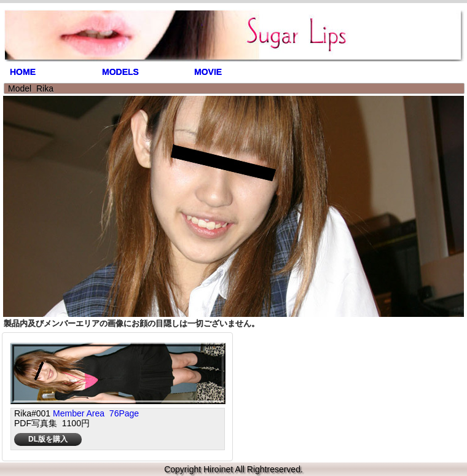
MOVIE (208, 72)
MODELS (120, 72)
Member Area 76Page (96, 413)
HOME (23, 72)
